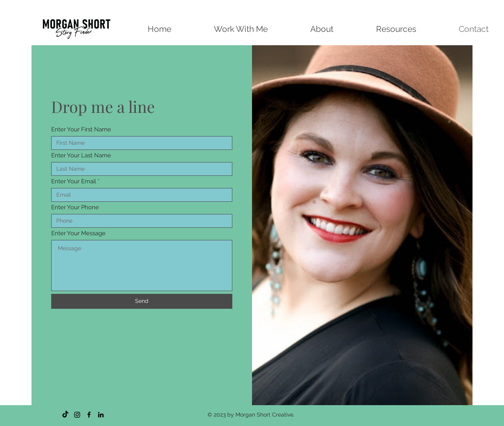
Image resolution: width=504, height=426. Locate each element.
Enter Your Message (78, 233)
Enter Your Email (74, 182)
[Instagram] (77, 415)
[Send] (142, 301)
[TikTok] (65, 415)
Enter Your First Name (81, 130)
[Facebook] (89, 415)
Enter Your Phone (75, 207)
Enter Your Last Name (81, 156)
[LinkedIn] (101, 415)
